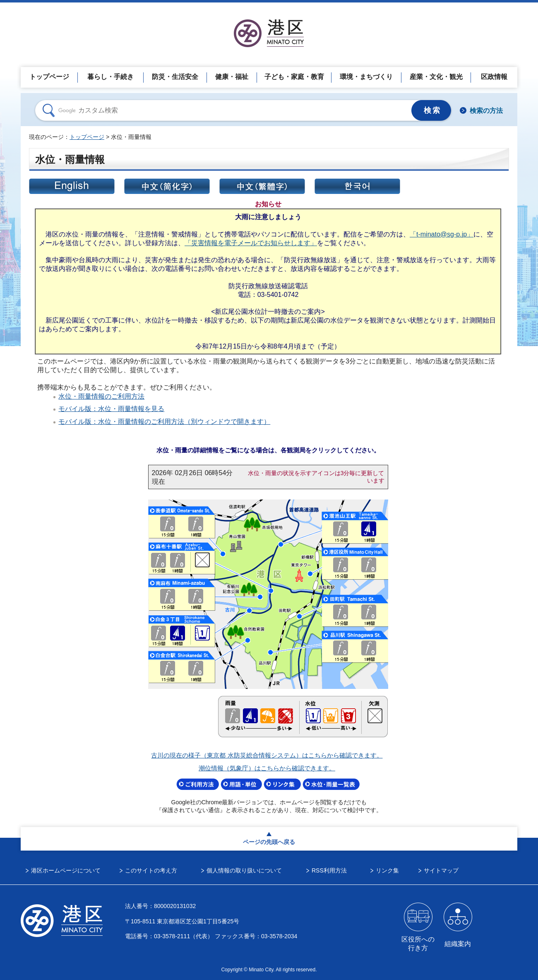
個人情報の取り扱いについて (244, 870)
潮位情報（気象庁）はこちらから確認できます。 (267, 768)
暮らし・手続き (110, 77)
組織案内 (458, 944)
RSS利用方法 (329, 870)
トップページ (49, 77)
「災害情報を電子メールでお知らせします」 (251, 243)
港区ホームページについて (66, 870)
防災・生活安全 (175, 77)
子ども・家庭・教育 (294, 77)
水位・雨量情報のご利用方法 (101, 396)
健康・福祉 (232, 77)
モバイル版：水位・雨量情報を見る (111, 409)
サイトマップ (441, 870)
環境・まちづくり (366, 77)
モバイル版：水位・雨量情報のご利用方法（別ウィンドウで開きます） (164, 421)
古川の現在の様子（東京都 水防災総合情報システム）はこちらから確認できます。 (267, 755)
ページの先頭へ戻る (269, 842)
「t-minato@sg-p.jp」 (442, 234)
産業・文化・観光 (436, 77)
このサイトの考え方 (151, 870)
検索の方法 (486, 111)
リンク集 (387, 870)
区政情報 (494, 77)
